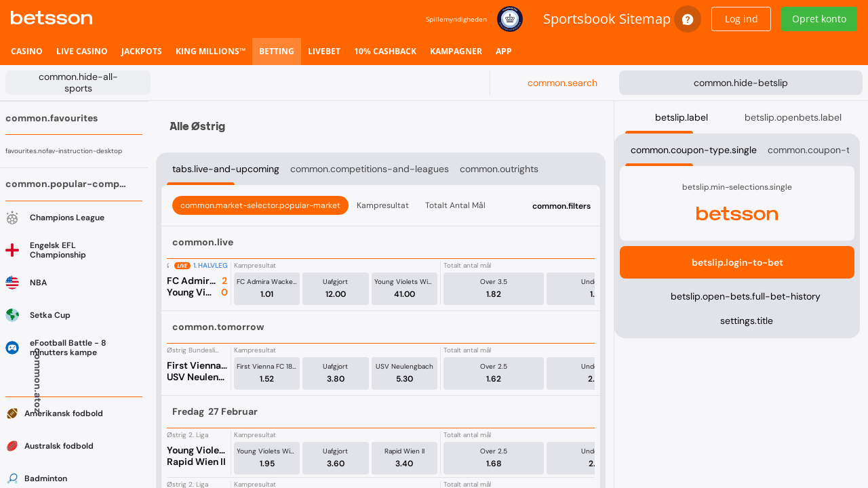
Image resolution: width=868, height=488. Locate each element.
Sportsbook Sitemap (607, 19)
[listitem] (27, 52)
